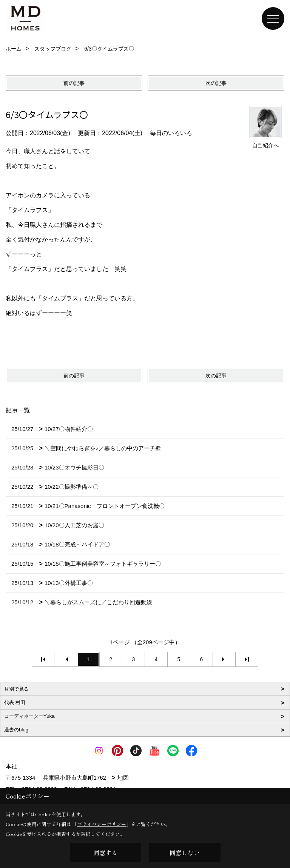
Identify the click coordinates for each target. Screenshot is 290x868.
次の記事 (216, 83)
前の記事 (74, 83)
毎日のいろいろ (171, 133)
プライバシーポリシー (102, 824)
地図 (123, 778)
